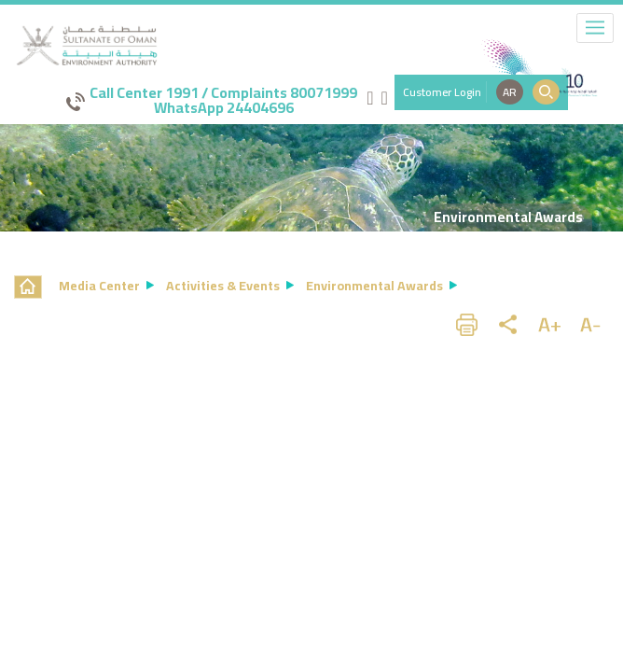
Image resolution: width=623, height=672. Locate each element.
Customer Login (442, 92)
